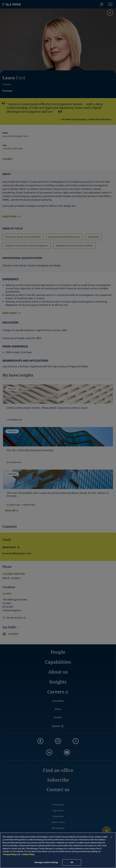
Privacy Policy (10, 854)
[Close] (111, 837)
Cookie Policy (28, 854)
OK (72, 862)
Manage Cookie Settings (46, 862)
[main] (58, 850)
